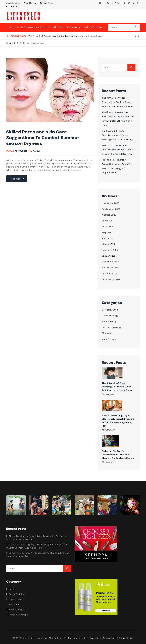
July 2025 (107, 221)
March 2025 (108, 244)
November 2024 (111, 267)
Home (11, 27)
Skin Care (58, 27)
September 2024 (111, 279)
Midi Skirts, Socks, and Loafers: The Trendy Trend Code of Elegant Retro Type (117, 150)
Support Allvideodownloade (118, 638)
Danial (36, 151)
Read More (17, 179)
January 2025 (109, 256)
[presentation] (136, 36)
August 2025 (109, 215)
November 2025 (110, 203)
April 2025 (107, 238)
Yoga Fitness (43, 27)
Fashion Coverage (93, 27)
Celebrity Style (13, 3)
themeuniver (95, 638)
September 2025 (111, 209)
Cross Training (25, 27)
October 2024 (109, 273)
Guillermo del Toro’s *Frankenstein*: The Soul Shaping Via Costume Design (118, 135)
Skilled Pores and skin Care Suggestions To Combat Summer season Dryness (43, 138)
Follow (118, 3)
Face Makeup (30, 3)
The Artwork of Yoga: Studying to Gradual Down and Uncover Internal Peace (65, 36)
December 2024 (111, 262)
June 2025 (108, 227)
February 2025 (110, 250)
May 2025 (107, 232)
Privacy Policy (47, 3)
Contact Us (12, 6)
